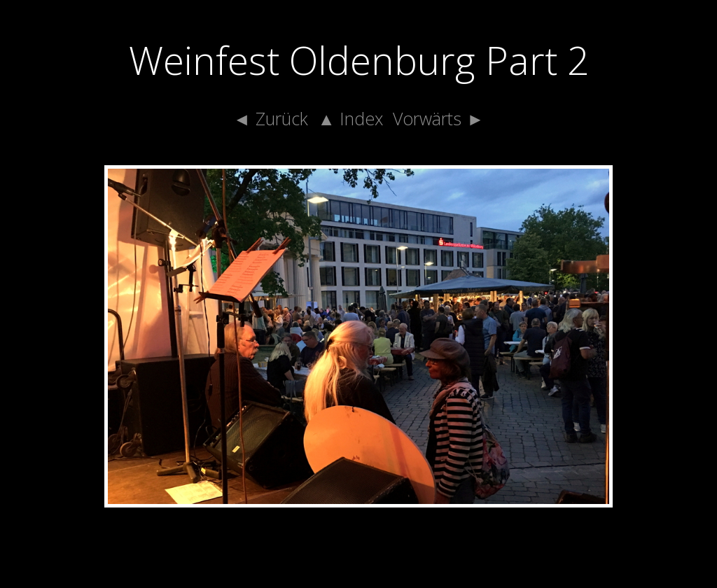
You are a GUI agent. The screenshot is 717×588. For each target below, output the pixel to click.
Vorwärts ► (438, 118)
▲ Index (351, 118)
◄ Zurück (271, 118)
